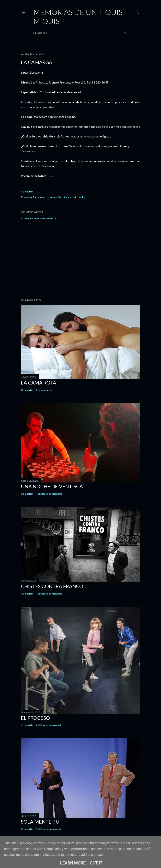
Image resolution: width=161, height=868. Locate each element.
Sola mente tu (40, 822)
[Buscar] (138, 11)
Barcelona (39, 197)
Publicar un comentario (38, 218)
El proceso (35, 718)
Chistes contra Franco (52, 586)
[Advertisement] (80, 259)
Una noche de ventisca (52, 486)
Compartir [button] (27, 192)
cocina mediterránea (57, 197)
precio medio (77, 197)
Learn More (73, 863)
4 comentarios (44, 390)
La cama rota (38, 383)
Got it (96, 863)
